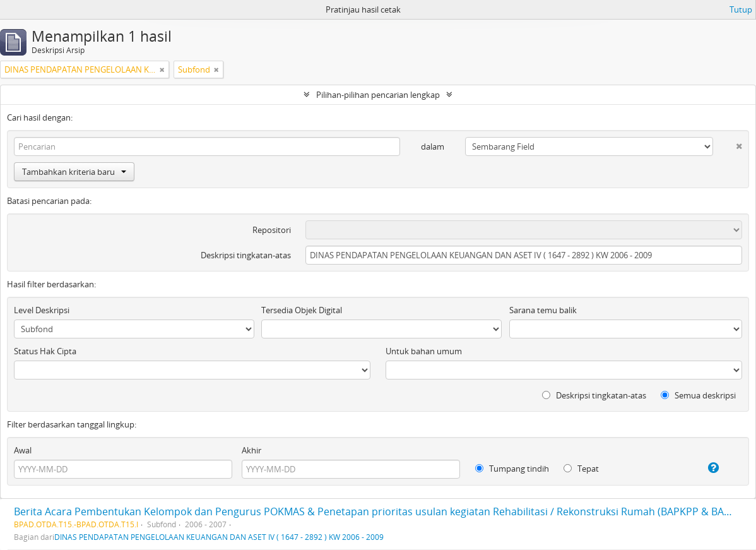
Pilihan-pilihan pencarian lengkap (378, 95)
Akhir (251, 450)
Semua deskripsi (698, 395)
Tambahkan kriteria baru (74, 172)
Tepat (581, 469)
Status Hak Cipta (45, 351)
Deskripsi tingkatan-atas (246, 255)
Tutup (741, 9)
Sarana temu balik (543, 310)
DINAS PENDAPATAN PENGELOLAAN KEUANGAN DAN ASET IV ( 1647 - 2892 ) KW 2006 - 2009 (219, 537)
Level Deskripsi (42, 310)
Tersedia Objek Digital (302, 310)
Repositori (272, 230)
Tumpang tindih (512, 469)
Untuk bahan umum (424, 351)
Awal (23, 450)
